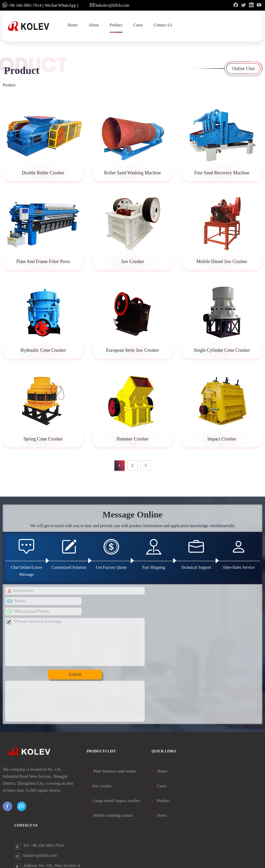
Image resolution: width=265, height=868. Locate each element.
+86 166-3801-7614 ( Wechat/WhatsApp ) (41, 5)
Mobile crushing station (110, 765)
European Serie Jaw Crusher (132, 350)
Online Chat (244, 69)
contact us (26, 775)
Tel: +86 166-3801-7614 (43, 795)
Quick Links (164, 701)
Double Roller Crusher (43, 173)
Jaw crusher (99, 735)
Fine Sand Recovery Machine (222, 173)
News (159, 765)
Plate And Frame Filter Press (43, 261)
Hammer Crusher (132, 439)
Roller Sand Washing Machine (132, 173)
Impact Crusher (222, 439)
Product (116, 25)
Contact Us (163, 25)
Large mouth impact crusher (113, 750)
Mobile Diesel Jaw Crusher (222, 261)
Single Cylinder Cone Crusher (222, 350)
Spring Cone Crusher (43, 439)
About (94, 25)
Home (73, 25)
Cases (138, 25)
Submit (68, 665)
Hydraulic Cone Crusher (43, 350)
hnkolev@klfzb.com (110, 5)
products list (101, 701)
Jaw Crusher (132, 261)
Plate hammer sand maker (111, 720)
